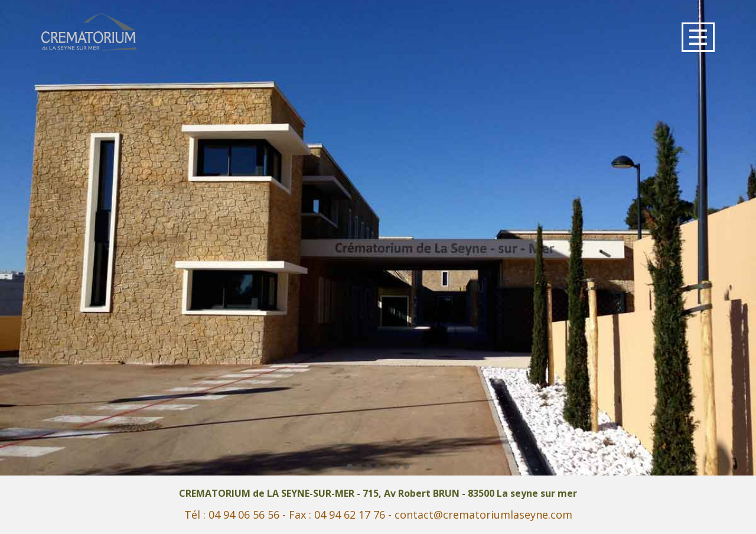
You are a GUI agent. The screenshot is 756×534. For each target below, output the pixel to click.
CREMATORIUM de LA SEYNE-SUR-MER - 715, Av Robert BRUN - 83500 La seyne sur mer (378, 493)
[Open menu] (698, 37)
